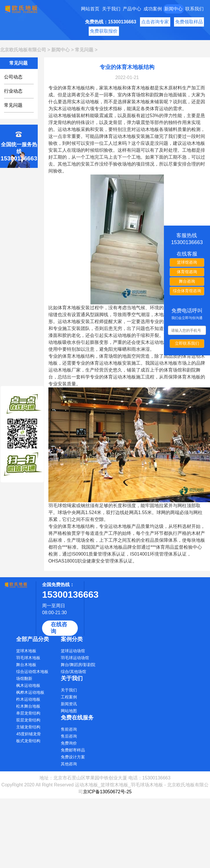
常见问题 (84, 50)
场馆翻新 (24, 678)
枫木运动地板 (28, 685)
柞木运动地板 (28, 699)
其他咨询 (69, 764)
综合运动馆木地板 (32, 672)
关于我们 (111, 9)
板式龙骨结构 (28, 741)
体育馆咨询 (187, 272)
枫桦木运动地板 (30, 692)
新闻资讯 (69, 704)
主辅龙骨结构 (28, 727)
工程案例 (69, 697)
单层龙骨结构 (28, 713)
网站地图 (69, 711)
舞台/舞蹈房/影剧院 (78, 665)
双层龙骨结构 (28, 720)
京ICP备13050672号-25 (107, 792)
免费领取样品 (189, 22)
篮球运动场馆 (73, 651)
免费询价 (69, 743)
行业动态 (13, 91)
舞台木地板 (26, 665)
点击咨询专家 (155, 22)
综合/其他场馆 (73, 672)
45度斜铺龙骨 (29, 734)
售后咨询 (69, 736)
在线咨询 (59, 628)
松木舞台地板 (28, 706)
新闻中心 (173, 9)
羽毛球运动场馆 (75, 658)
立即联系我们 (187, 343)
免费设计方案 (73, 757)
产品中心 (132, 9)
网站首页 (90, 9)
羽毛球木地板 (28, 658)
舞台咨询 (187, 281)
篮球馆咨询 (187, 262)
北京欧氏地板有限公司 (23, 50)
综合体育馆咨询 (187, 291)
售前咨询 (69, 729)
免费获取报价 (104, 31)
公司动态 (13, 77)
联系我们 (194, 9)
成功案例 (153, 9)
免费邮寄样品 (73, 750)
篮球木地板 (26, 651)
